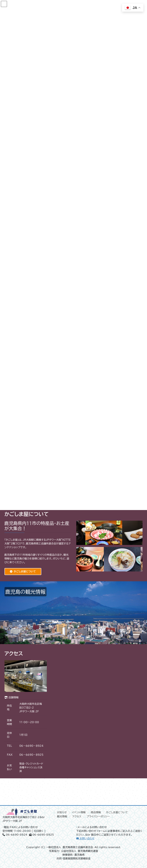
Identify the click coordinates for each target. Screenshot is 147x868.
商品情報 (96, 812)
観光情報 (62, 816)
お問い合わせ (85, 838)
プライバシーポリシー (98, 816)
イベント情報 (79, 812)
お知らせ (62, 812)
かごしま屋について (25, 571)
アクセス (77, 816)
